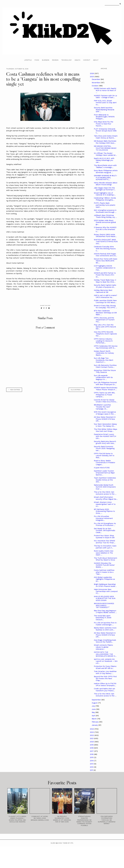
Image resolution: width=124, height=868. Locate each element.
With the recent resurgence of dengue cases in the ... (105, 413)
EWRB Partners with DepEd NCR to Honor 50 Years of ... (105, 90)
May (94, 712)
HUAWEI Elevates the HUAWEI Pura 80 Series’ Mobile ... (104, 565)
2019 (92, 745)
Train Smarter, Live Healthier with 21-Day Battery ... (105, 672)
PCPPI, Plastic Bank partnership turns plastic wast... (105, 205)
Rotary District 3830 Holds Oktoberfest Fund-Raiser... (105, 236)
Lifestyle (28, 60)
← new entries (14, 390)
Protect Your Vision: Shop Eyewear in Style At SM (104, 537)
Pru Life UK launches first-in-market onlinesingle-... (106, 624)
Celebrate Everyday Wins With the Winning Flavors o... (105, 249)
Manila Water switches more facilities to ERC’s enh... (105, 629)
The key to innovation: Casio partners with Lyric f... (105, 547)
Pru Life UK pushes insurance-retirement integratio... (103, 518)
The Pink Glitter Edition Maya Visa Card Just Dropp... (105, 430)
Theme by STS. (68, 843)
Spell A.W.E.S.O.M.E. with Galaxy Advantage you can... (104, 160)
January (95, 725)
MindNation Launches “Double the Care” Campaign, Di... (102, 407)
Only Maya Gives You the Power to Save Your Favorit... (104, 124)
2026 (92, 73)
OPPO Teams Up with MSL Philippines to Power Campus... (104, 395)
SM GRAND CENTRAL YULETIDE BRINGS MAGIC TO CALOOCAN (105, 148)
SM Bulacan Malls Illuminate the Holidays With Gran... (105, 142)
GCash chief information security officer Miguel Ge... (106, 498)
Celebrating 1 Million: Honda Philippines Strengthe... (105, 199)
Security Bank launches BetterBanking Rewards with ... (104, 110)
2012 (92, 767)
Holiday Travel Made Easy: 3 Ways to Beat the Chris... (105, 281)
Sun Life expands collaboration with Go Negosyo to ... (103, 377)
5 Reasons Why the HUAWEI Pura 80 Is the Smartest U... (105, 229)
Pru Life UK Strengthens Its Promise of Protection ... (105, 524)
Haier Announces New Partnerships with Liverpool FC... (106, 591)
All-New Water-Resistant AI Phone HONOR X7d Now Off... (105, 419)
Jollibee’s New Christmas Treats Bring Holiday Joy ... (105, 216)
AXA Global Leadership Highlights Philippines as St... (104, 579)
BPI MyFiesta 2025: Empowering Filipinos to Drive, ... (104, 511)
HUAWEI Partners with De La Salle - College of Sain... (105, 97)
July (94, 706)
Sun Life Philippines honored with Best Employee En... (105, 383)
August (95, 703)
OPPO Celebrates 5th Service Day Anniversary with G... (106, 347)
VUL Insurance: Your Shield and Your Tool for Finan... (105, 542)
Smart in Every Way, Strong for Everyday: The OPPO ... (105, 307)
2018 (92, 748)
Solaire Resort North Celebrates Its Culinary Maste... (104, 353)
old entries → (76, 390)
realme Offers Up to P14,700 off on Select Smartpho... (105, 685)
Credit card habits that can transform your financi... (104, 690)
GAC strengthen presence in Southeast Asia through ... (105, 211)
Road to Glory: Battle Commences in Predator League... (105, 463)
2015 (92, 757)
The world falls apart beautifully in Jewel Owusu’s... (103, 618)
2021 (92, 738)
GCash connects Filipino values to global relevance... (103, 647)
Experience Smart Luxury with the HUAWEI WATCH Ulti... (105, 436)
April (94, 716)
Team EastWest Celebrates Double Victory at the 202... (105, 480)
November (96, 83)
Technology (66, 60)
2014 (92, 761)
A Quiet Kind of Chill (102, 468)
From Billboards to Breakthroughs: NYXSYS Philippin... (104, 117)
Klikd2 (53, 843)
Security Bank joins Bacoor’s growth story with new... (105, 442)
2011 (92, 770)
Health (77, 60)
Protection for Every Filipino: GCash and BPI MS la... (105, 667)
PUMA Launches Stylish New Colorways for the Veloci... (105, 301)
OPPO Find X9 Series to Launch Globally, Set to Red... (104, 455)
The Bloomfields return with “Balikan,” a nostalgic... (105, 166)
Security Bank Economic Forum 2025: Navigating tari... (104, 448)
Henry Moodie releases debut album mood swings (106, 184)
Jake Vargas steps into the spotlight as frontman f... (105, 189)
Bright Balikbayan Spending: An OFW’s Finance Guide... (105, 585)
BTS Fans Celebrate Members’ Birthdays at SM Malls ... (105, 313)
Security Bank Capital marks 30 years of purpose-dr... (105, 286)
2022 (92, 735)
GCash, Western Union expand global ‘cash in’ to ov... (105, 504)
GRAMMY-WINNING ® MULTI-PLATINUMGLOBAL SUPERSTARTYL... (106, 178)
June (94, 709)
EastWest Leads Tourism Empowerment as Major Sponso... (104, 473)
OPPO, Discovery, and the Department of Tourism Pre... (104, 320)
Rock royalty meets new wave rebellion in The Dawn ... (104, 553)
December (96, 79)
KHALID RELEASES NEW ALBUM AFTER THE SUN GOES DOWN (105, 598)
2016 (92, 754)
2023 (92, 732)
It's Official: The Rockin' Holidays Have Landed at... (105, 154)
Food (37, 60)
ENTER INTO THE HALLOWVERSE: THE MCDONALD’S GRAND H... (105, 654)
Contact (87, 60)
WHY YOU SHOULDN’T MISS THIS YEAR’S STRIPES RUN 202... (106, 242)
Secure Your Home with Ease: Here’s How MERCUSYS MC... (106, 261)
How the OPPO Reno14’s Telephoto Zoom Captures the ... (105, 334)
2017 (92, 751)
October (95, 86)
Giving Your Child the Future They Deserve (105, 371)
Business (46, 60)
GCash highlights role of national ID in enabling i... (105, 194)
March (94, 719)
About (96, 60)
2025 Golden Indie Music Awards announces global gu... (105, 222)
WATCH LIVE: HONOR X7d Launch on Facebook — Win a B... (106, 661)
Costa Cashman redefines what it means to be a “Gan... (104, 572)
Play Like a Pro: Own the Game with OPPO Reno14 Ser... (105, 327)
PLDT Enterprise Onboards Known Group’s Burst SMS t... (105, 131)
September (97, 700)
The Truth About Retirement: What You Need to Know (106, 559)
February (95, 722)
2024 (92, 729)
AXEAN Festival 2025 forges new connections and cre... (106, 255)
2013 (92, 764)
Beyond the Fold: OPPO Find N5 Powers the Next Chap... (105, 678)
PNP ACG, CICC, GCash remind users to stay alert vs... (105, 103)
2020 (92, 742)
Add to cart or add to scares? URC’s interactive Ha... (105, 296)
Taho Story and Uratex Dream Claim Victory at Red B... (106, 137)
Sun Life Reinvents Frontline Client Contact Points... (105, 366)
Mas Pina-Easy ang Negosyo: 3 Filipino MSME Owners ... (105, 612)
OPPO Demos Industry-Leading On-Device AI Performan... (103, 341)
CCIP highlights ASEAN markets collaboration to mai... (105, 268)
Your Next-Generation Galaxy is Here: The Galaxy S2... (105, 425)
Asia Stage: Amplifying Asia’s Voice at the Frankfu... (105, 641)
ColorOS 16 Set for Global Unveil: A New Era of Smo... (106, 401)
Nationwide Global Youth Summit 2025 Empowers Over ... (105, 487)
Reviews (55, 60)
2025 (92, 77)
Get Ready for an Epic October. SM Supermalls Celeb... (105, 531)
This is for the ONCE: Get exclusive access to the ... (105, 493)
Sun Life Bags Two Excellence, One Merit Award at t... (104, 360)
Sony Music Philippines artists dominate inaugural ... (106, 171)
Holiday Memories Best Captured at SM (103, 291)
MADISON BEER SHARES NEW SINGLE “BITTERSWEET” (104, 605)
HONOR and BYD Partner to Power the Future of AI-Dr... (105, 275)
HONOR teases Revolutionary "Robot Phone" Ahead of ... (106, 389)
